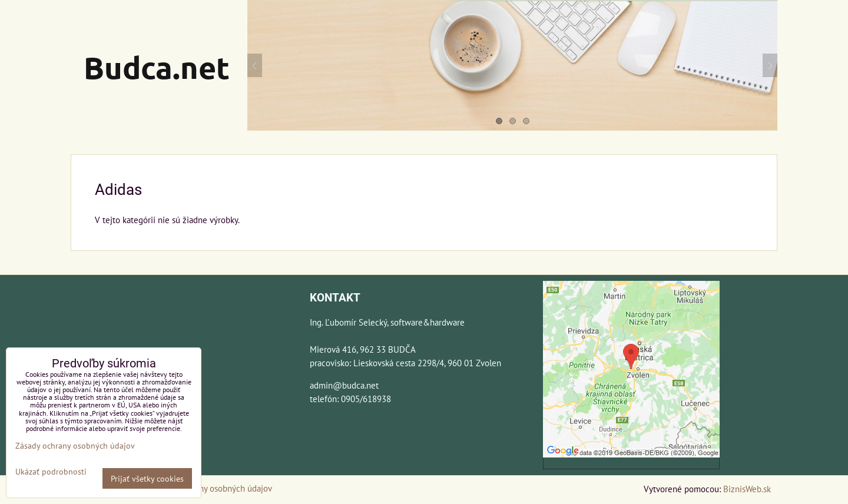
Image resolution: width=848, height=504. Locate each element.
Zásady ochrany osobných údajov (212, 488)
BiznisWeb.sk (747, 489)
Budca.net (157, 67)
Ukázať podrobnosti (51, 472)
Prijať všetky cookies (147, 478)
